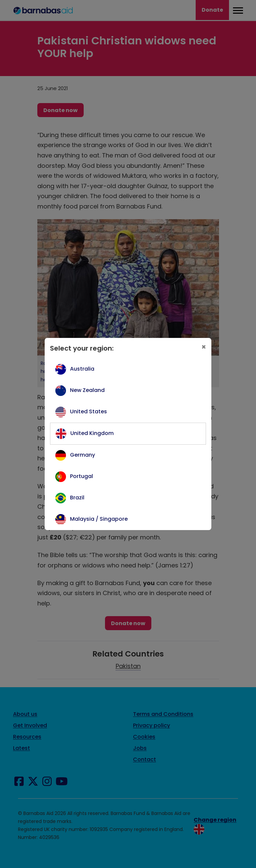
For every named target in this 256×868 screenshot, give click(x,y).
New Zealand (87, 390)
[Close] (204, 347)
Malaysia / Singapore (99, 519)
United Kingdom (92, 433)
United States (88, 411)
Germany (82, 455)
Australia (82, 369)
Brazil (77, 498)
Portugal (81, 476)
